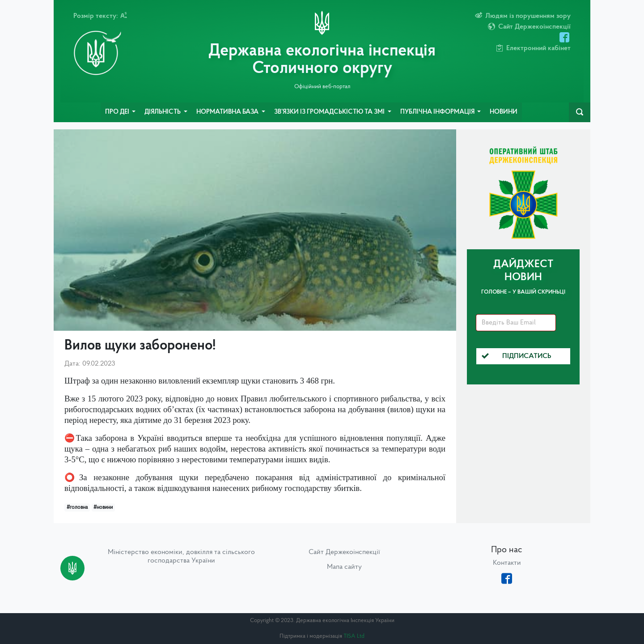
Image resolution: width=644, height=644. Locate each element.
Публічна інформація (438, 112)
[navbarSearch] (580, 112)
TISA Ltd (354, 636)
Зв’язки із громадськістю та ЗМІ (330, 112)
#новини (103, 508)
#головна (77, 508)
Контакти (507, 563)
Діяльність (163, 112)
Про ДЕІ (118, 112)
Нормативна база (228, 112)
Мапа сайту (344, 567)
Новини (504, 112)
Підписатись (517, 356)
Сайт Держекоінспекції (344, 552)
